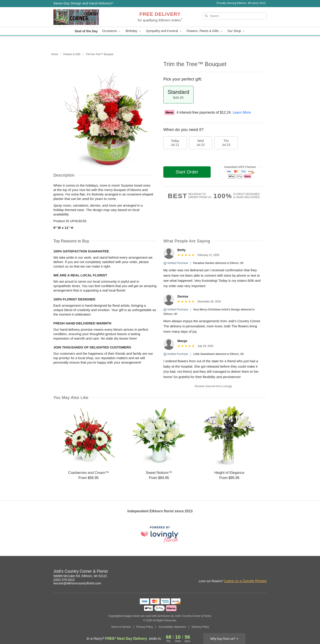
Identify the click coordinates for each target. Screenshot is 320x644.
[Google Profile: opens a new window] (254, 572)
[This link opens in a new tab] (160, 535)
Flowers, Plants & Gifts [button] (205, 31)
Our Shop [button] (236, 31)
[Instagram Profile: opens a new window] (234, 572)
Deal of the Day (86, 31)
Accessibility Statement (172, 627)
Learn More (242, 112)
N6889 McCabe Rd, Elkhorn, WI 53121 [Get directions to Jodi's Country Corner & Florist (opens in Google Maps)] (80, 576)
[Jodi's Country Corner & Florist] (85, 17)
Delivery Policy (200, 627)
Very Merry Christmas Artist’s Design (217, 310)
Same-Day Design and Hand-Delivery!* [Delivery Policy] (83, 3)
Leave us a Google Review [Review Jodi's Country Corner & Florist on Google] (245, 581)
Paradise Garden (204, 263)
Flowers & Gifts (72, 54)
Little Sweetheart (204, 354)
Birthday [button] (134, 31)
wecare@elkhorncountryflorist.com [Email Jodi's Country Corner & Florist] (77, 583)
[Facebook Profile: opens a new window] (244, 572)
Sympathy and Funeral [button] (164, 31)
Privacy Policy (145, 627)
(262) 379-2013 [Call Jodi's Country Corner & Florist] (64, 580)
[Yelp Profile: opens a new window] (264, 572)
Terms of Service (121, 627)
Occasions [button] (112, 31)
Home (55, 54)
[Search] (235, 16)
